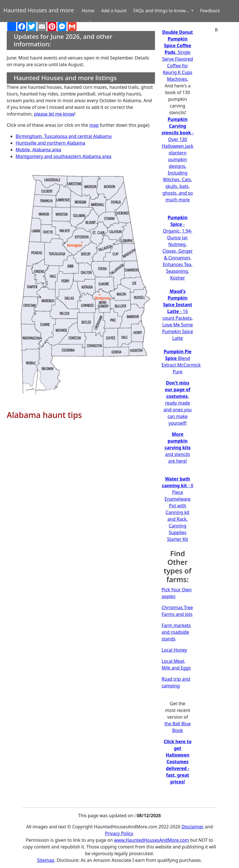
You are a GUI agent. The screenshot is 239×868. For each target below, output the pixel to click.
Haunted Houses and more (39, 10)
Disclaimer (193, 827)
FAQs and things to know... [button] (162, 11)
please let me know (54, 114)
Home (88, 11)
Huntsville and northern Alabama (50, 143)
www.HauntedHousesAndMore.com (151, 840)
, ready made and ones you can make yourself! (177, 403)
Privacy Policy (119, 833)
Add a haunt (114, 11)
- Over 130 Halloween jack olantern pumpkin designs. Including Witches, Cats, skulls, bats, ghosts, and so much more (178, 159)
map (94, 125)
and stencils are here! (177, 448)
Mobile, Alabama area (38, 150)
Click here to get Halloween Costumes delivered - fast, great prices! (178, 762)
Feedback (210, 11)
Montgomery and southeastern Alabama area (64, 156)
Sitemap (46, 860)
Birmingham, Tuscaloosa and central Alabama (64, 136)
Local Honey (174, 650)
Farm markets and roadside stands (176, 632)
